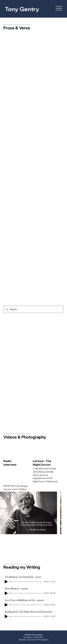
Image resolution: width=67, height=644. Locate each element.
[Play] (6, 582)
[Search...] (33, 309)
